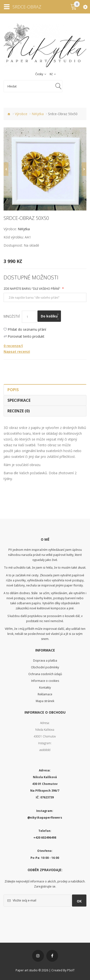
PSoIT (71, 970)
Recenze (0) (19, 411)
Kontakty (45, 687)
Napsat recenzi (17, 352)
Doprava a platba (45, 661)
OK (79, 901)
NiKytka (38, 114)
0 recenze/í (13, 346)
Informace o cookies (45, 681)
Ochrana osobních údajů (45, 674)
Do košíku (49, 316)
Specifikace (19, 400)
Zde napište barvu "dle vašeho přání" (32, 289)
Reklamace (45, 694)
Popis (13, 390)
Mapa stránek (45, 701)
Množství (12, 316)
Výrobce (21, 114)
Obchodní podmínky (45, 667)
